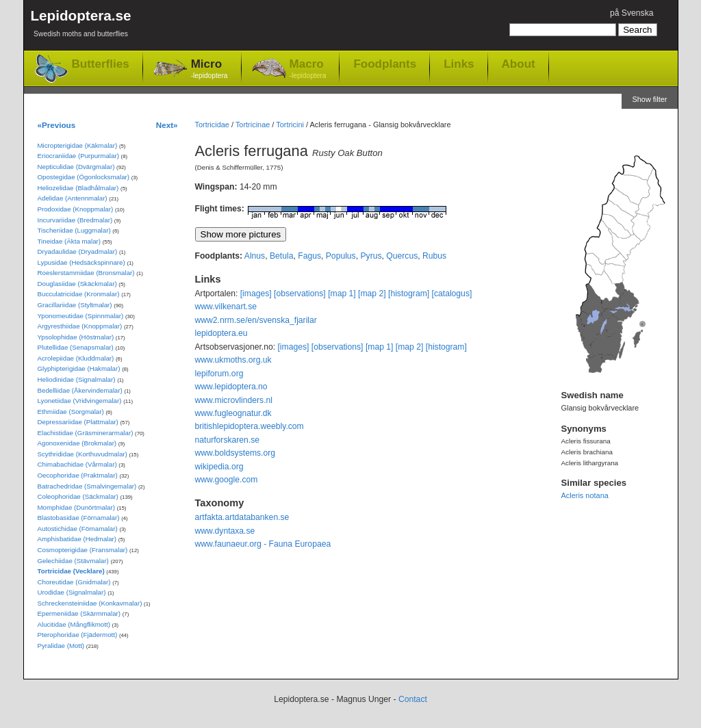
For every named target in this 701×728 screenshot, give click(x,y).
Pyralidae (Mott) (61, 646)
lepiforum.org (219, 374)
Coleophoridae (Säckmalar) (78, 496)
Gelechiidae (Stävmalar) (73, 561)
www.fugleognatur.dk (233, 413)
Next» (167, 125)
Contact (413, 699)
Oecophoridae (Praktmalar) (78, 475)
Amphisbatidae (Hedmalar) (77, 539)
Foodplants (385, 64)
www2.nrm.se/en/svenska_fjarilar (256, 320)
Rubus (434, 256)
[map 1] (342, 294)
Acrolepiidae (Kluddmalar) (76, 358)
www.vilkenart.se (226, 307)
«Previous (57, 125)
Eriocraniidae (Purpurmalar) (78, 156)
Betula (281, 256)
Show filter (649, 99)
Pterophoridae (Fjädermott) (78, 635)
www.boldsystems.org (235, 453)
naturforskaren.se (228, 440)
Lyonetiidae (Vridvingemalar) (80, 401)
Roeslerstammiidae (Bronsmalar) (86, 273)
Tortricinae (253, 125)
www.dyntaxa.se (225, 531)
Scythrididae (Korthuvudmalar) (82, 454)
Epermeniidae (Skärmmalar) (79, 613)
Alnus (255, 256)
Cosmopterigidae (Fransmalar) (83, 550)
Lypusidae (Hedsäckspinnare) (81, 262)
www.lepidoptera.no (231, 387)
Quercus (402, 256)
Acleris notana (585, 495)
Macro (308, 69)
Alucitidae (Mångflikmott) (74, 624)
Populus (341, 256)
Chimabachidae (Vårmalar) (77, 464)
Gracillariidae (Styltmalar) (75, 305)
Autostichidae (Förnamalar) (78, 529)
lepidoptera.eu (221, 333)
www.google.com (227, 480)
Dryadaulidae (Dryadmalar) (78, 251)
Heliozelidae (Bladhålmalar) (78, 188)
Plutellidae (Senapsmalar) (76, 347)
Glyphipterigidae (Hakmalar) (79, 368)
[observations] (300, 294)
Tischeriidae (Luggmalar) (74, 230)
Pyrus (371, 256)
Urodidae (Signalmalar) (72, 592)
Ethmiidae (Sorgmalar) (71, 412)
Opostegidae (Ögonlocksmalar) (84, 177)
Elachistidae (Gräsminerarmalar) (86, 433)
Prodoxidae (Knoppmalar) (76, 209)
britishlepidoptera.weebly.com (250, 426)
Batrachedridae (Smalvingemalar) (87, 486)
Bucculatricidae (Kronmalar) (79, 294)
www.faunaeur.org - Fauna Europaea (263, 544)
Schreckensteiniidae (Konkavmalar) (90, 603)
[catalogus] (452, 294)
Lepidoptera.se (81, 26)
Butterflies (101, 64)
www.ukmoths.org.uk (233, 360)
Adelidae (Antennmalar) (73, 198)
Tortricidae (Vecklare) (71, 571)
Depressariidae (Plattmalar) (78, 422)
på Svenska (632, 13)
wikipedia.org (219, 467)
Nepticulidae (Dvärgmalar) (76, 167)
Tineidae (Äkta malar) (69, 241)
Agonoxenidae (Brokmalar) (77, 443)
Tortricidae (212, 125)
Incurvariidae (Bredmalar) (75, 220)
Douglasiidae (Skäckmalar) (77, 284)
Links (459, 64)
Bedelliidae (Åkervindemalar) (80, 390)
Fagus (309, 256)
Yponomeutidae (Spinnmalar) (81, 316)
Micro (209, 69)
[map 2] (372, 294)
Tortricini (290, 125)
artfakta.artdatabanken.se (242, 517)
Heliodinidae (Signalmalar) (77, 379)
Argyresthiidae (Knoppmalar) (80, 326)
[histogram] (409, 294)
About (519, 64)
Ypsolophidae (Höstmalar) (76, 337)
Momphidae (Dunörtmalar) (76, 507)
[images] (256, 294)
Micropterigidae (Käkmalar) (78, 145)
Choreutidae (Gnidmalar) (74, 582)
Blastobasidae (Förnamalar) (79, 518)
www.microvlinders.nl (234, 400)
